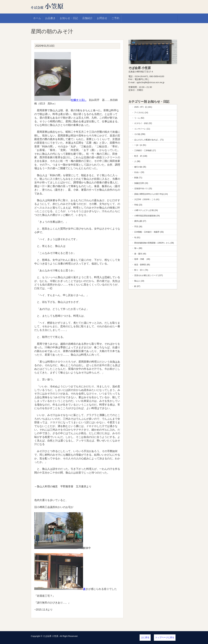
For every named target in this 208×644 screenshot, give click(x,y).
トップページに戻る (165, 637)
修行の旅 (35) (140, 167)
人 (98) (137, 161)
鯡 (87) (137, 286)
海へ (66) (138, 248)
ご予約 (115, 18)
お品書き (50, 18)
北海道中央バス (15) (143, 189)
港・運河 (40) (140, 254)
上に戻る (145, 637)
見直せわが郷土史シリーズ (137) (148, 275)
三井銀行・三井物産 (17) (145, 150)
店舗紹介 (87, 18)
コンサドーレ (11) (142, 129)
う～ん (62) (139, 118)
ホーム (37, 18)
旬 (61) (137, 237)
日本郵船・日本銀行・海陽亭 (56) (149, 232)
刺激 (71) (138, 178)
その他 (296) (140, 134)
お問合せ (102, 18)
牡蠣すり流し (60, 100)
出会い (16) (139, 172)
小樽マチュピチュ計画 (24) (146, 210)
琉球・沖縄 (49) (142, 259)
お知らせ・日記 (69, 18)
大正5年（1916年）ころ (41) (147, 199)
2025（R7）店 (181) (143, 107)
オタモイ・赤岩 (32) (143, 123)
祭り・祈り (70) (141, 270)
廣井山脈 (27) (140, 221)
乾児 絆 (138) (141, 156)
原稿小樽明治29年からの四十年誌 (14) (151, 194)
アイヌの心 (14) (141, 113)
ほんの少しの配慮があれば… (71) (149, 140)
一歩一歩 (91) (140, 145)
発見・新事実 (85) (142, 265)
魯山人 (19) (139, 281)
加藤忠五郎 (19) (141, 183)
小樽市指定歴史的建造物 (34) (147, 216)
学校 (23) (138, 205)
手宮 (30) (138, 227)
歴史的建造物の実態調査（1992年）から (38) (154, 243)
